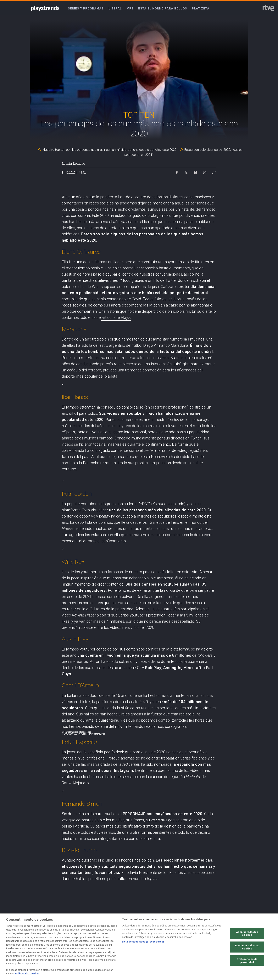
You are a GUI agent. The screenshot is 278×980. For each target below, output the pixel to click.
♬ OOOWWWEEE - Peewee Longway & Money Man (84, 734)
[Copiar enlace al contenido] (214, 172)
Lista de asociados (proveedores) (143, 942)
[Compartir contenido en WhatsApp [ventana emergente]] (205, 172)
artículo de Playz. (116, 318)
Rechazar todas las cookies (247, 947)
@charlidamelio (69, 732)
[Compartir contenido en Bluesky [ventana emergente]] (195, 172)
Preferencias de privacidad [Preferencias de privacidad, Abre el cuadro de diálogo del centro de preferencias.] (247, 961)
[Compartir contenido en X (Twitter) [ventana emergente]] (186, 172)
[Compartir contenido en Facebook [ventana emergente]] (177, 172)
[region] (139, 947)
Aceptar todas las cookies (247, 933)
